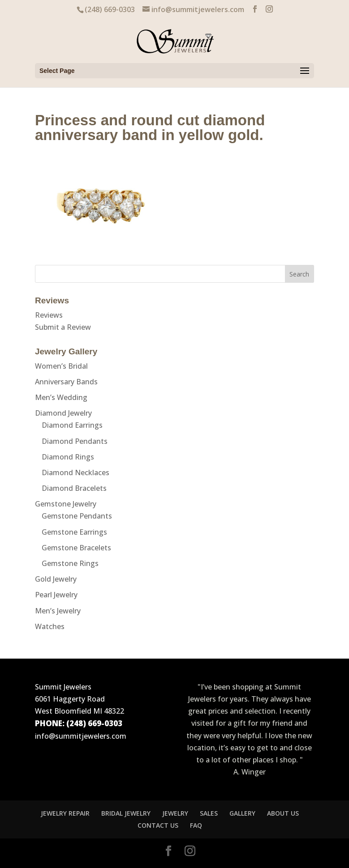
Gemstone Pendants (77, 516)
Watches (50, 626)
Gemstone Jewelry (66, 504)
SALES (209, 813)
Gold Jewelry (56, 579)
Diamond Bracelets (74, 488)
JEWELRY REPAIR (65, 813)
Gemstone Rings (70, 563)
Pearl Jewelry (56, 595)
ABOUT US (283, 813)
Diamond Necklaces (75, 472)
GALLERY (242, 813)
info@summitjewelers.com (81, 736)
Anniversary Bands (66, 382)
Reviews (49, 315)
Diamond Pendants (75, 441)
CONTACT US (158, 825)
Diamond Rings (68, 457)
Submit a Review (63, 327)
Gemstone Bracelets (76, 548)
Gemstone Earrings (74, 532)
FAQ (196, 825)
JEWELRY (175, 813)
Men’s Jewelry (58, 611)
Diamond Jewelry (63, 413)
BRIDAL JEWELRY (126, 813)
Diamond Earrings (72, 425)
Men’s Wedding (61, 397)
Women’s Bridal (61, 366)
